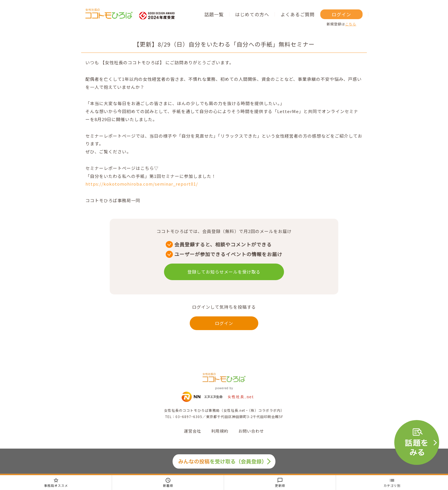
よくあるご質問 (298, 14)
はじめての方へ (252, 14)
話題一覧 (214, 14)
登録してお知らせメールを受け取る (224, 272)
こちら (351, 24)
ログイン (341, 14)
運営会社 (193, 431)
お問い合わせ (251, 431)
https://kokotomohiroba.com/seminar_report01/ (142, 184)
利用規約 (220, 431)
